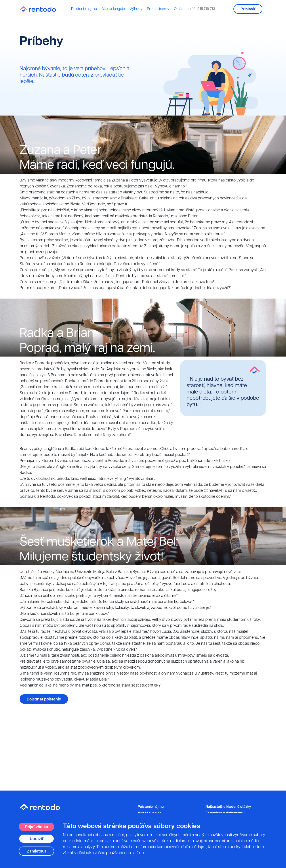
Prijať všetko (37, 827)
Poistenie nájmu (84, 9)
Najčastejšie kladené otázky (228, 806)
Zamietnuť (37, 851)
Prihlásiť (248, 9)
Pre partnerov (158, 9)
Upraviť (37, 839)
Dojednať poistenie (44, 699)
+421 (202, 9)
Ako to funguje (113, 9)
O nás (179, 9)
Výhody (136, 9)
